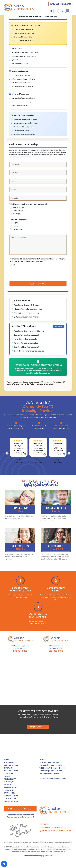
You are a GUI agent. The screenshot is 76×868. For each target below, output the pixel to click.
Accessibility (10, 779)
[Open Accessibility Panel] (4, 864)
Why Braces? (10, 762)
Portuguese (17, 229)
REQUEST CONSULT (38, 727)
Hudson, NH (9, 790)
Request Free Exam (60, 4)
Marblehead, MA (11, 796)
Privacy (7, 776)
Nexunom (48, 856)
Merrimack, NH (10, 787)
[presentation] (25, 274)
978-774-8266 (20, 651)
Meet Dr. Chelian (11, 765)
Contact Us (9, 774)
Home (6, 760)
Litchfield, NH (10, 799)
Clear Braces (18, 211)
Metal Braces (18, 207)
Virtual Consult (20, 809)
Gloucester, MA (11, 801)
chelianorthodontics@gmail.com (53, 778)
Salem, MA (8, 785)
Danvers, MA (9, 793)
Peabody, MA (9, 782)
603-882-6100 (56, 651)
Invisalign (16, 214)
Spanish (16, 226)
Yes (14, 265)
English (15, 223)
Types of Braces (11, 771)
